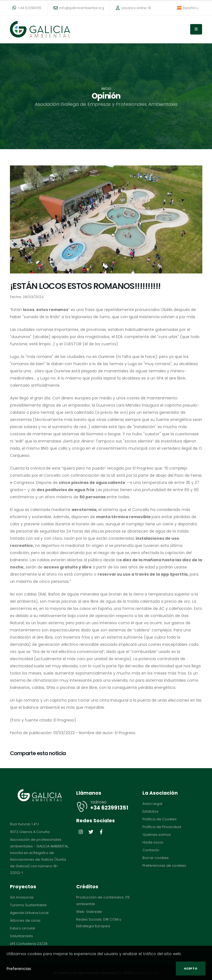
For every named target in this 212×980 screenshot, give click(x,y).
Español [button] (188, 8)
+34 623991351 (27, 8)
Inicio (106, 89)
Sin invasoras (22, 897)
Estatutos (150, 811)
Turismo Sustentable (28, 905)
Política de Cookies (160, 819)
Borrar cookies (156, 858)
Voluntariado (22, 936)
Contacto (151, 850)
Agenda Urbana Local (29, 913)
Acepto (191, 968)
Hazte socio (153, 842)
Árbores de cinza (25, 920)
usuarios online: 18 (133, 8)
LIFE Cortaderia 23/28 (29, 944)
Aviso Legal (152, 804)
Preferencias (19, 969)
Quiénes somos (157, 835)
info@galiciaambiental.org (79, 8)
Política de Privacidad (162, 827)
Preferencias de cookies (164, 866)
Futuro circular (23, 928)
